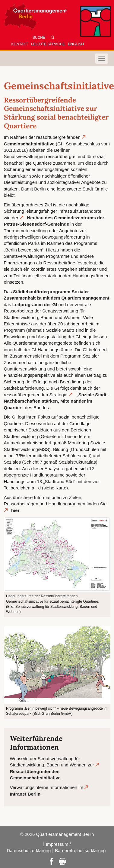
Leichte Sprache (48, 44)
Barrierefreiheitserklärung (80, 850)
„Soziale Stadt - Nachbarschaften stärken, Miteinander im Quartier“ (57, 401)
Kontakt (20, 44)
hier (15, 510)
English (76, 44)
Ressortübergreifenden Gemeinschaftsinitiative (35, 775)
